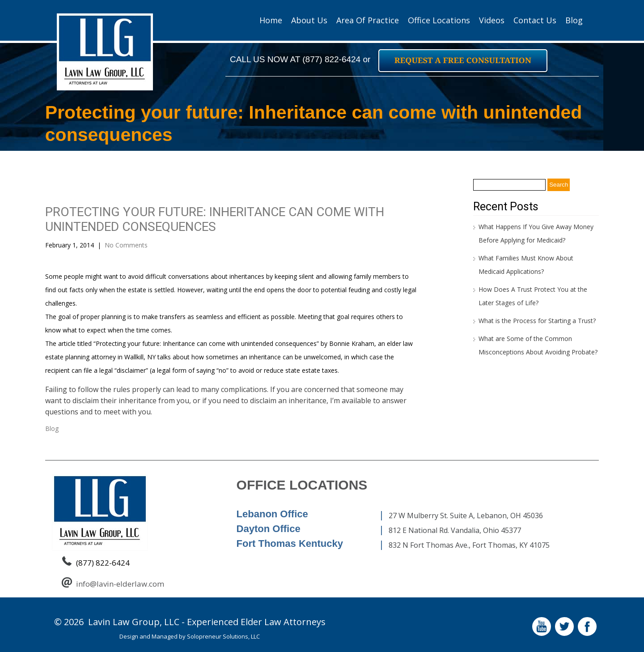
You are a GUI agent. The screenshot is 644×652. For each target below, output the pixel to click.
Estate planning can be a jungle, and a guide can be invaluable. (139, 453)
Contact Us (535, 20)
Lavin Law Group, (125, 622)
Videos (492, 20)
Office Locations (439, 20)
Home (271, 20)
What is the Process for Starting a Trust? (537, 321)
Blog (574, 20)
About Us (309, 20)
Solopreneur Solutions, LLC (223, 636)
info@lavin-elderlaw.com (120, 584)
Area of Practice (368, 20)
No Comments (126, 245)
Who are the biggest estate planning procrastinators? (336, 453)
